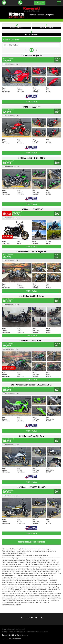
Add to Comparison (12, 64)
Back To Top (32, 618)
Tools (40, 3)
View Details (32, 102)
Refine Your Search (12, 39)
